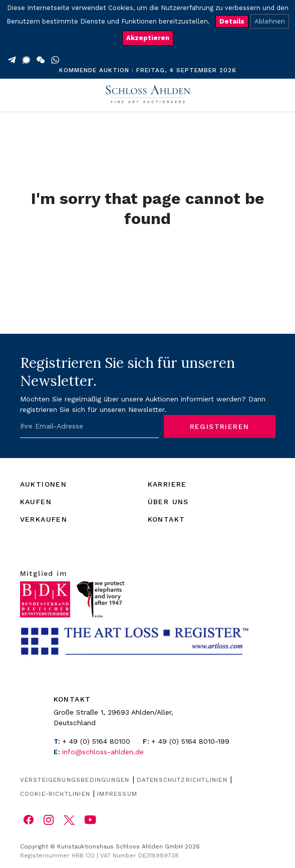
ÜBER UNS (168, 502)
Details (232, 21)
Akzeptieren (148, 38)
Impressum (117, 794)
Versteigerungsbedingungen (75, 780)
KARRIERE (167, 484)
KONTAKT (167, 519)
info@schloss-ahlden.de (103, 752)
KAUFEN (36, 502)
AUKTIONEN (44, 484)
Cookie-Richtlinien (55, 794)
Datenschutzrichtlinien (182, 780)
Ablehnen (270, 21)
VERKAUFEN (44, 519)
